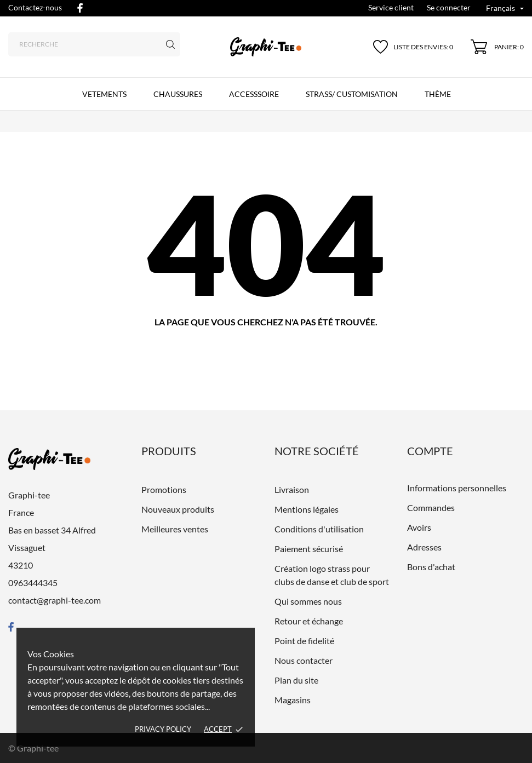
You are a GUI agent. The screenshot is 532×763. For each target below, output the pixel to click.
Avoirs (419, 527)
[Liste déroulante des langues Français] (505, 9)
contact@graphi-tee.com (55, 600)
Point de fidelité (304, 641)
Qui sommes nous (308, 601)
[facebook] (80, 8)
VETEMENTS (104, 94)
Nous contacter (304, 660)
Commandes (431, 507)
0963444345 (33, 583)
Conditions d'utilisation (319, 529)
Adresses (424, 547)
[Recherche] (94, 44)
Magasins (293, 700)
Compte (430, 451)
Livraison (292, 489)
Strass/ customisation (352, 94)
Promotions (164, 489)
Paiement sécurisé (309, 549)
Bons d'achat (431, 567)
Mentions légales (307, 509)
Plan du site (296, 680)
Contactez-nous (35, 7)
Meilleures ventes (175, 529)
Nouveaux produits (178, 509)
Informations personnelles (457, 488)
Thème (438, 94)
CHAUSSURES (178, 94)
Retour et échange (309, 621)
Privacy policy (163, 729)
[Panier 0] (497, 47)
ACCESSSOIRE (254, 94)
